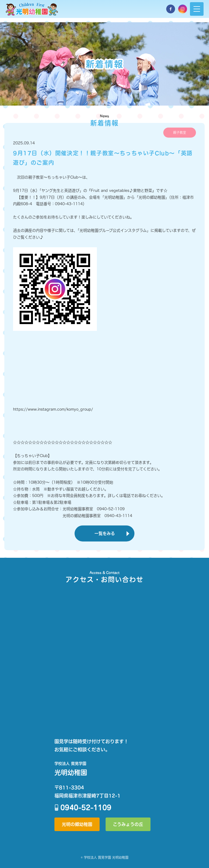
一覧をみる (105, 533)
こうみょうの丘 (128, 824)
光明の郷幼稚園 (77, 824)
